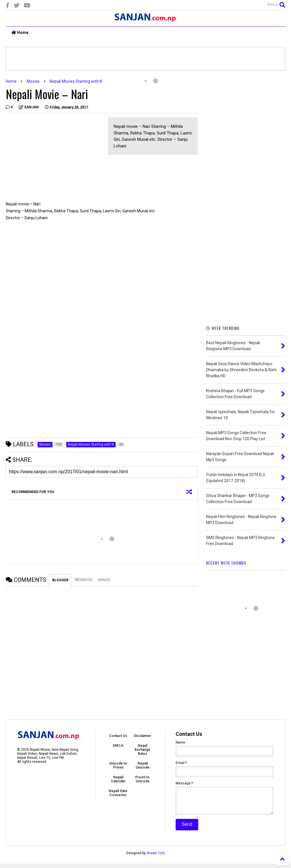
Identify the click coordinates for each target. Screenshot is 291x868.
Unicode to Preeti (118, 765)
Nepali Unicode (143, 765)
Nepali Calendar (118, 779)
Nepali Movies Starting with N (76, 81)
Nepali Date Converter (118, 793)
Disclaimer (142, 736)
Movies (33, 81)
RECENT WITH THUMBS (226, 563)
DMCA (118, 746)
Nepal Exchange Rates (142, 750)
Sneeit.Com (156, 857)
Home (20, 32)
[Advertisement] (54, 158)
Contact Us (118, 736)
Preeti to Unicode (142, 779)
